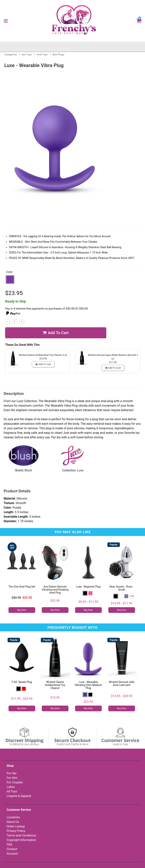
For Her (12, 773)
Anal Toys (42, 54)
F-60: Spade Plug (22, 682)
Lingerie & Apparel (19, 796)
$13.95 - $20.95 (122, 696)
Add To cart (56, 333)
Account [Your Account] (12, 854)
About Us (13, 822)
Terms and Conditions (21, 835)
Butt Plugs (58, 54)
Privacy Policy (16, 831)
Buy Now (22, 610)
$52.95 (55, 601)
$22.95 (88, 702)
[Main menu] (6, 21)
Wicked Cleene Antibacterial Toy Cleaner (55, 685)
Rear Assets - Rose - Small (122, 588)
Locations (13, 817)
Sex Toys (27, 54)
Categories (10, 54)
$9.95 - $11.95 (88, 602)
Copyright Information (21, 840)
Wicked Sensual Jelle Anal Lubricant (122, 684)
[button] (10, 280)
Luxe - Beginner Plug (88, 587)
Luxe (80, 470)
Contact (12, 849)
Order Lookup (16, 826)
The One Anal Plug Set (22, 587)
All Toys (12, 791)
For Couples (15, 782)
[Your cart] (139, 21)
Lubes (11, 787)
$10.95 (55, 698)
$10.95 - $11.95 (122, 603)
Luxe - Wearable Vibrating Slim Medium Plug (88, 685)
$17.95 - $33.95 (22, 699)
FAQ (9, 844)
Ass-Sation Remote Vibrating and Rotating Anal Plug (55, 590)
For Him (12, 778)
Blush (28, 470)
